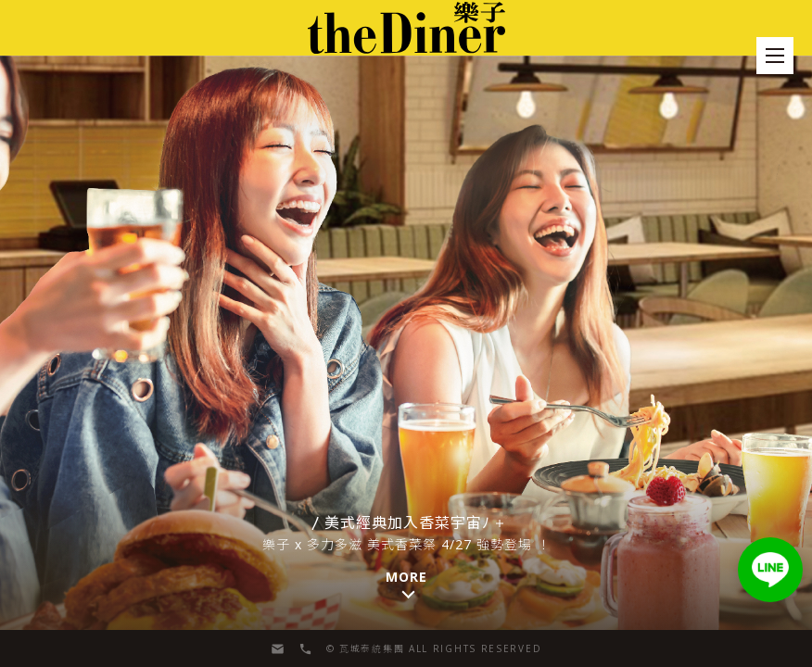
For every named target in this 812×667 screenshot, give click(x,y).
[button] (770, 570)
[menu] (775, 56)
